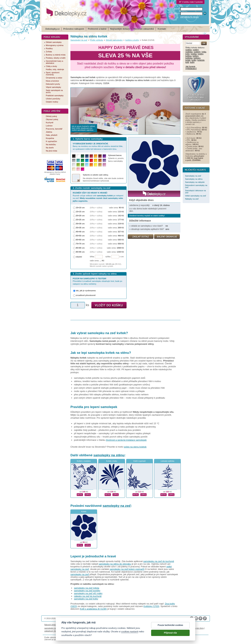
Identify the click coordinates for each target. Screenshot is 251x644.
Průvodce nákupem (74, 29)
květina (189, 56)
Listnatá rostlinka (168, 461)
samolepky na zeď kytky (86, 599)
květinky (197, 58)
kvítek (188, 60)
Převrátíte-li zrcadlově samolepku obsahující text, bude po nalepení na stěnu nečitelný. (97, 281)
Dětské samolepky (114, 40)
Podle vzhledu (97, 40)
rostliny (196, 50)
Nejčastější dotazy (120, 29)
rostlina (189, 50)
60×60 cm (80, 240)
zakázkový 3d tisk (52, 631)
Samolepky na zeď (79, 40)
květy (192, 62)
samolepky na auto (53, 628)
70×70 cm (80, 244)
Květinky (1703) (151, 606)
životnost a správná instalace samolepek (126, 440)
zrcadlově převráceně (86, 295)
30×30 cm (80, 224)
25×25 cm (80, 220)
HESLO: (177, 14)
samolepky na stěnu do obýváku (115, 564)
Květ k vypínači (140, 461)
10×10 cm (80, 208)
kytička (194, 54)
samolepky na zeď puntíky (87, 591)
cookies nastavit (130, 632)
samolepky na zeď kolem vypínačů (127, 569)
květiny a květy (132, 40)
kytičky (200, 54)
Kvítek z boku (112, 461)
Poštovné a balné (97, 29)
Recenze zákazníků (144, 29)
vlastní (79, 257)
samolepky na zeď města (87, 588)
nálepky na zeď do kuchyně (88, 596)
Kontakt (162, 29)
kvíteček (201, 60)
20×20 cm (80, 216)
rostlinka (189, 52)
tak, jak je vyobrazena (86, 291)
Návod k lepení (51, 625)
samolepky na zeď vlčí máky (88, 593)
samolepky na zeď (117, 506)
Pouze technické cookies (170, 625)
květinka (189, 58)
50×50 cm (80, 236)
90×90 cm (80, 252)
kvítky (194, 60)
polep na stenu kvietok (135, 447)
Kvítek (84, 512)
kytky (188, 54)
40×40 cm (80, 232)
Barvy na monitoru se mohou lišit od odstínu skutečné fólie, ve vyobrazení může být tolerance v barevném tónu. (98, 146)
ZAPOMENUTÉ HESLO (189, 17)
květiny (196, 56)
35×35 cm (80, 228)
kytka (204, 52)
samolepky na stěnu (109, 455)
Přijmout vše (170, 633)
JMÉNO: (177, 9)
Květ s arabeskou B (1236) (93, 609)
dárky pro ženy (197, 628)
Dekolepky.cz (53, 29)
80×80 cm (80, 248)
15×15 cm (80, 212)
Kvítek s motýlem (84, 461)
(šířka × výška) (96, 208)
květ (187, 62)
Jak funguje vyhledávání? (191, 67)
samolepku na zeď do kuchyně (159, 561)
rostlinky (197, 52)
